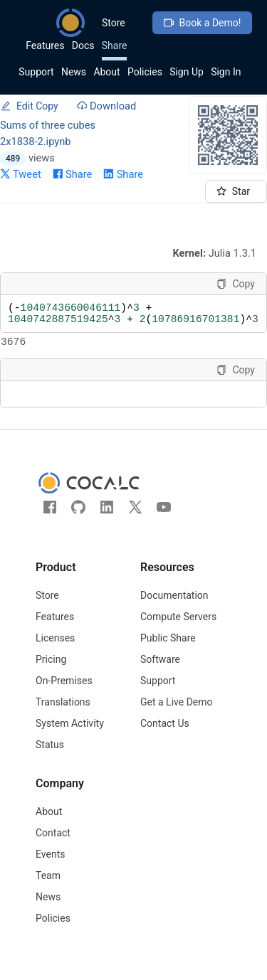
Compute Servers (178, 628)
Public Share (168, 649)
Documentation (174, 607)
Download (107, 106)
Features (45, 46)
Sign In (226, 72)
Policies (145, 72)
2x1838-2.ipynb (36, 142)
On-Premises (64, 692)
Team (48, 887)
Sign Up (187, 72)
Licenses (55, 649)
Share (115, 46)
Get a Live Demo (177, 713)
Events (50, 866)
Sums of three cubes (48, 125)
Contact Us (165, 735)
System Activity (70, 735)
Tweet (21, 174)
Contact (53, 844)
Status (50, 756)
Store (114, 23)
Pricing (51, 671)
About (106, 72)
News (74, 72)
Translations (63, 713)
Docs (83, 46)
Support (36, 72)
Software (160, 671)
